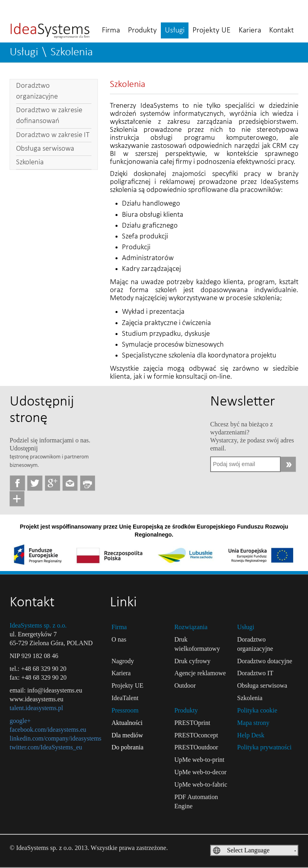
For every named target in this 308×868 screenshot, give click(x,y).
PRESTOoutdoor (196, 747)
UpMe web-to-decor (201, 772)
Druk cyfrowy (192, 661)
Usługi (175, 30)
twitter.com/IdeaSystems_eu (46, 747)
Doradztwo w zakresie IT (53, 135)
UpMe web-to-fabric (201, 784)
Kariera (250, 30)
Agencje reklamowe (200, 673)
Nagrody (123, 661)
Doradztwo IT (255, 673)
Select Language (248, 850)
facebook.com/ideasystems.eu (48, 730)
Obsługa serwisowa (45, 149)
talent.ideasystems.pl (36, 708)
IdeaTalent (125, 698)
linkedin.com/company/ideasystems (56, 738)
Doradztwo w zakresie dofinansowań (49, 116)
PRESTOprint (192, 723)
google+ (20, 721)
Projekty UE (212, 30)
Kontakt (282, 30)
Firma (111, 30)
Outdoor (185, 685)
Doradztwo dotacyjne (264, 661)
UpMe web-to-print (200, 760)
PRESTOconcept (196, 735)
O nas (119, 639)
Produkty (142, 30)
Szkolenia (72, 52)
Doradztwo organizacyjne (37, 91)
